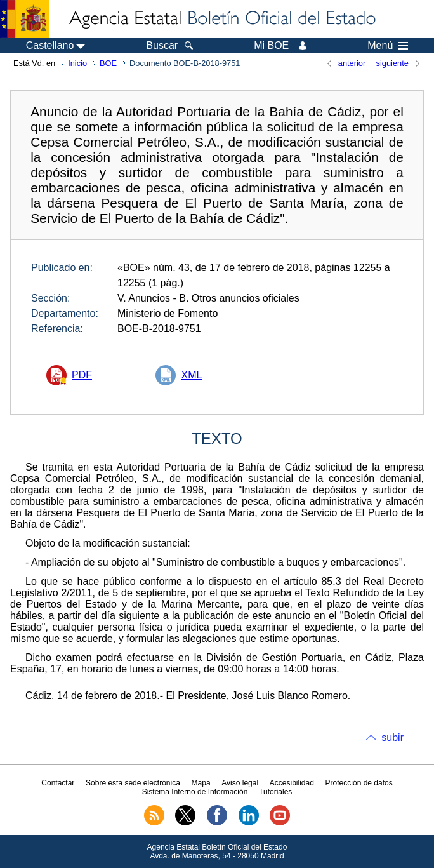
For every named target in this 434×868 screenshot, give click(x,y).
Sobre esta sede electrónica (133, 783)
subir (392, 738)
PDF (82, 375)
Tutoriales (275, 792)
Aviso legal (240, 783)
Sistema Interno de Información (195, 792)
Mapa (201, 783)
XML (191, 375)
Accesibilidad (292, 783)
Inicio (77, 63)
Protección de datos (359, 783)
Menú (388, 46)
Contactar (58, 783)
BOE (108, 63)
